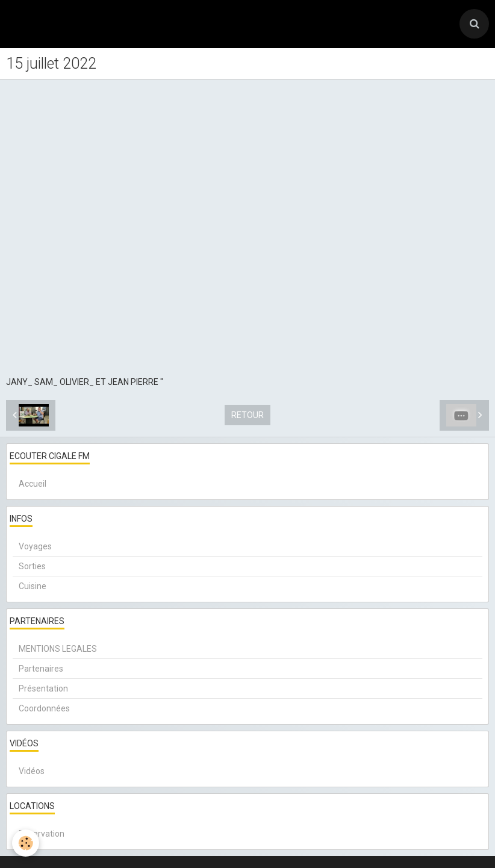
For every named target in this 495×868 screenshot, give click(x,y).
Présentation (43, 688)
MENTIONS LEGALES (58, 649)
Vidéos (32, 771)
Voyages (35, 546)
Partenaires (41, 669)
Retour (247, 415)
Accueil (33, 484)
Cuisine (33, 586)
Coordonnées (44, 708)
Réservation (42, 834)
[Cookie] (26, 843)
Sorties (32, 566)
